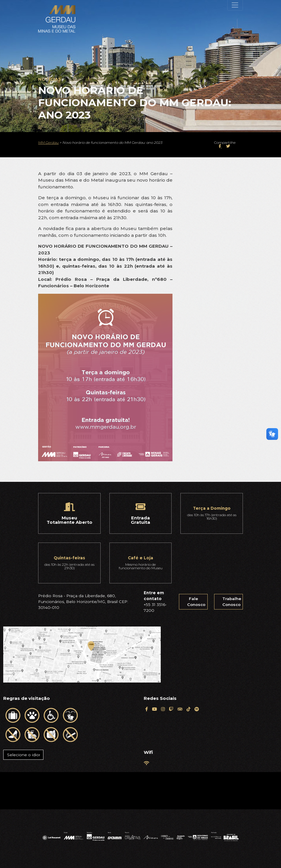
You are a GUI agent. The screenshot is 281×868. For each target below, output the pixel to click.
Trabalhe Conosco (232, 602)
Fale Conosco (196, 602)
